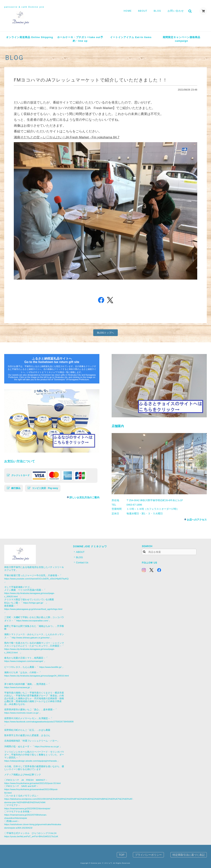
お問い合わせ (176, 11)
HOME (128, 11)
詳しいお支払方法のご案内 (84, 497)
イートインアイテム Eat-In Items (131, 37)
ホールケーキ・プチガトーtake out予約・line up (80, 39)
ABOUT (143, 11)
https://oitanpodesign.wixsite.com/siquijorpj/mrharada (30, 761)
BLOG (157, 11)
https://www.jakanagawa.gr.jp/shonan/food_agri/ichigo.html (33, 609)
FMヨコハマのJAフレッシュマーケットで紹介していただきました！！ (91, 80)
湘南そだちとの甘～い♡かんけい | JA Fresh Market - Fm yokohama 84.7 (67, 137)
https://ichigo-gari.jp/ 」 (36, 603)
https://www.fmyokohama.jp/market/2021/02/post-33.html (32, 783)
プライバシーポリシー (148, 855)
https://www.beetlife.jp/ (50, 667)
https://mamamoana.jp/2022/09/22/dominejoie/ (27, 808)
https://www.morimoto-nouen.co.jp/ (21, 713)
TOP (122, 855)
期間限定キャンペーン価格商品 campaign (183, 39)
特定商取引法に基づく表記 (189, 855)
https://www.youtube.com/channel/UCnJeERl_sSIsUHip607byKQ (36, 579)
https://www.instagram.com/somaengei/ (24, 661)
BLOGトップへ (105, 333)
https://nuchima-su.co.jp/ (47, 746)
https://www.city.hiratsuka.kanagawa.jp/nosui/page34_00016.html (36, 676)
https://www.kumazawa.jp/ (17, 687)
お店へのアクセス (197, 520)
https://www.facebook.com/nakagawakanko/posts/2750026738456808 (39, 722)
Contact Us (82, 562)
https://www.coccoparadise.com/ (32, 620)
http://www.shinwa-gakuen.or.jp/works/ (31, 638)
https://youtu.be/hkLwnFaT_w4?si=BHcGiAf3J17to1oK (31, 836)
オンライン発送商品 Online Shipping (30, 37)
